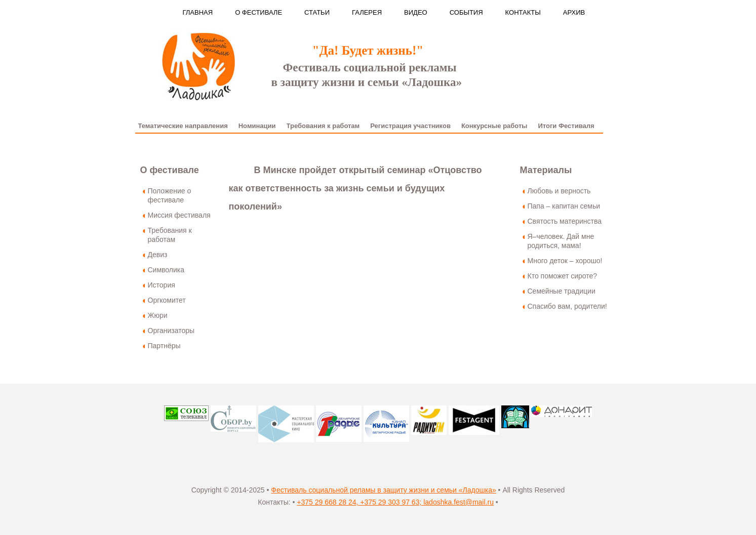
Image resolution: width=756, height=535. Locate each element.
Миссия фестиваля (179, 215)
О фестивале (258, 12)
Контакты (523, 12)
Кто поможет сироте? (563, 276)
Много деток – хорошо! (565, 261)
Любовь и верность (559, 191)
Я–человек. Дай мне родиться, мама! (561, 241)
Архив (574, 12)
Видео (416, 12)
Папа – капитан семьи (564, 206)
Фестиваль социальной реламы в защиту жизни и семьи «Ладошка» (383, 490)
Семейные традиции (562, 291)
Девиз (158, 255)
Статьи (317, 12)
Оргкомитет (167, 300)
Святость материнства (565, 221)
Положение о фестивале (170, 195)
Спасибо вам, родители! (567, 306)
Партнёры (164, 346)
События (466, 12)
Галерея (367, 12)
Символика (166, 270)
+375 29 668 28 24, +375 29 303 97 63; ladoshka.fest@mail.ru (395, 502)
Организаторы (171, 331)
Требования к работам (170, 235)
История (162, 285)
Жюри (158, 315)
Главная (198, 12)
